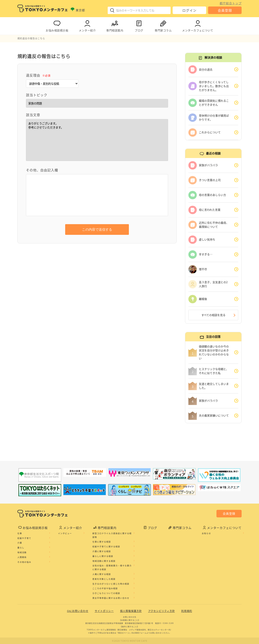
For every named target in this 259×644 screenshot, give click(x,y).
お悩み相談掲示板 (57, 25)
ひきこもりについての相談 (106, 593)
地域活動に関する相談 (104, 561)
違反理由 (38, 75)
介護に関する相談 (102, 551)
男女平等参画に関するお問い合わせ (111, 598)
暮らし (21, 548)
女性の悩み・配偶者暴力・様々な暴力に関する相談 (112, 567)
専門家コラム (163, 25)
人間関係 (22, 557)
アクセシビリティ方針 (162, 611)
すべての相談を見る (213, 315)
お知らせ (206, 533)
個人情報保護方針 (131, 611)
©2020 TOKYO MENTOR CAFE (130, 641)
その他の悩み (24, 562)
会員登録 (225, 10)
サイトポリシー (104, 611)
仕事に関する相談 (102, 542)
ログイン (189, 10)
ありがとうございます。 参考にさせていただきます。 (97, 140)
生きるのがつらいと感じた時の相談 (111, 584)
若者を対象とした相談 (104, 579)
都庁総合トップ (231, 3)
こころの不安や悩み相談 (105, 588)
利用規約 (187, 611)
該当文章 (33, 115)
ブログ (139, 25)
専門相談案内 (115, 25)
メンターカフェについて (198, 25)
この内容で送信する (97, 229)
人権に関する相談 (102, 574)
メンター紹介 (87, 25)
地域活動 (22, 552)
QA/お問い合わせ (78, 611)
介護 (20, 543)
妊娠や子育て (24, 538)
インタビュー (65, 533)
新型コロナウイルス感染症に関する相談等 (112, 535)
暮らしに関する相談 (103, 556)
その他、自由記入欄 (42, 170)
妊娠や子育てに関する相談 (106, 546)
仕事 (20, 533)
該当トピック (37, 95)
